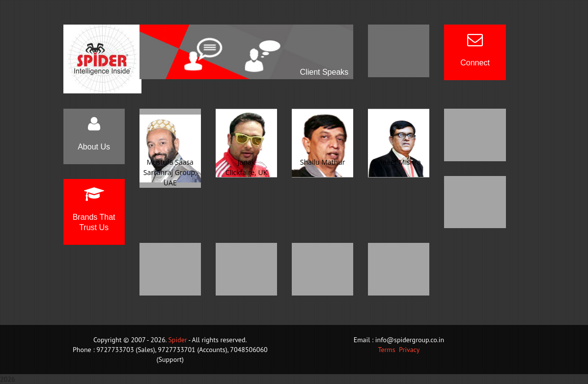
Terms (386, 350)
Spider (177, 340)
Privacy (409, 350)
